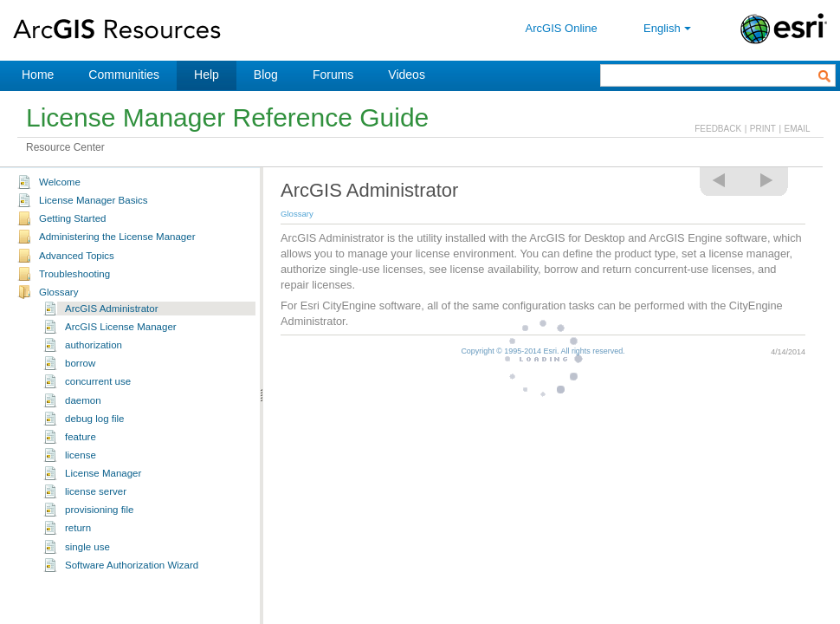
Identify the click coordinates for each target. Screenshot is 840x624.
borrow (80, 363)
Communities (124, 75)
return (78, 528)
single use (87, 547)
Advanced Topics (77, 256)
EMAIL (798, 129)
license (81, 455)
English (669, 28)
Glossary (58, 292)
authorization (94, 345)
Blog (266, 75)
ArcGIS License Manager (121, 327)
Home (38, 75)
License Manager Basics (93, 200)
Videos (407, 75)
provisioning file (99, 510)
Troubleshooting (74, 274)
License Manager (103, 473)
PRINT (763, 129)
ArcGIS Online (562, 28)
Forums (333, 75)
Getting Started (72, 218)
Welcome (60, 182)
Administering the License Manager (117, 237)
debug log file (95, 419)
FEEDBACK (718, 129)
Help (207, 75)
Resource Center (65, 147)
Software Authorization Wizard (132, 565)
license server (96, 491)
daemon (83, 400)
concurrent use (98, 381)
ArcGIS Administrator (112, 309)
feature (81, 437)
